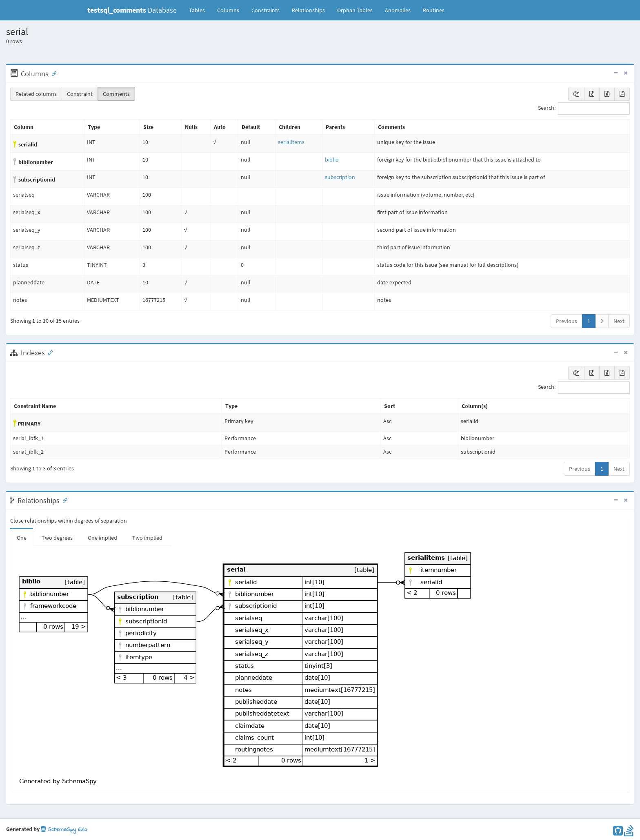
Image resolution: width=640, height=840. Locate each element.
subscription (340, 177)
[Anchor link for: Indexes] (49, 352)
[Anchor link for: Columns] (52, 73)
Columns (228, 10)
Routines (434, 10)
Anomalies (398, 10)
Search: (584, 109)
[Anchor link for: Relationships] (63, 500)
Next (619, 321)
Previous (567, 321)
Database (132, 10)
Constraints (266, 10)
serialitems (291, 142)
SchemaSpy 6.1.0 (64, 830)
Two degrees (57, 538)
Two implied (147, 538)
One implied (102, 538)
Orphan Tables (355, 10)
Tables (200, 10)
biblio (332, 160)
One (22, 538)
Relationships (308, 10)
